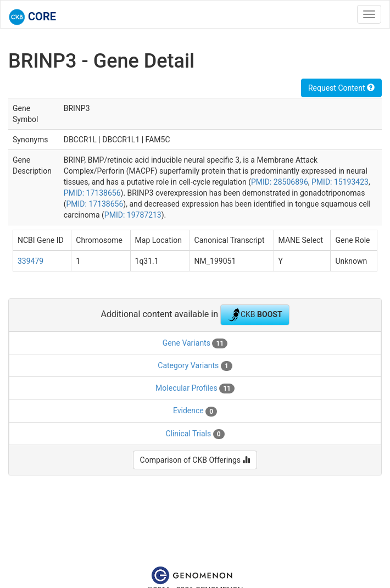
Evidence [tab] (195, 411)
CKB (255, 315)
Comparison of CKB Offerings (195, 460)
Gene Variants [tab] (195, 343)
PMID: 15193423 (340, 182)
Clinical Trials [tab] (195, 434)
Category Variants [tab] (195, 366)
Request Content (341, 88)
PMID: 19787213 (133, 215)
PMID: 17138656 (92, 193)
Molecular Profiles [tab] (195, 389)
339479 (30, 261)
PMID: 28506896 (280, 182)
